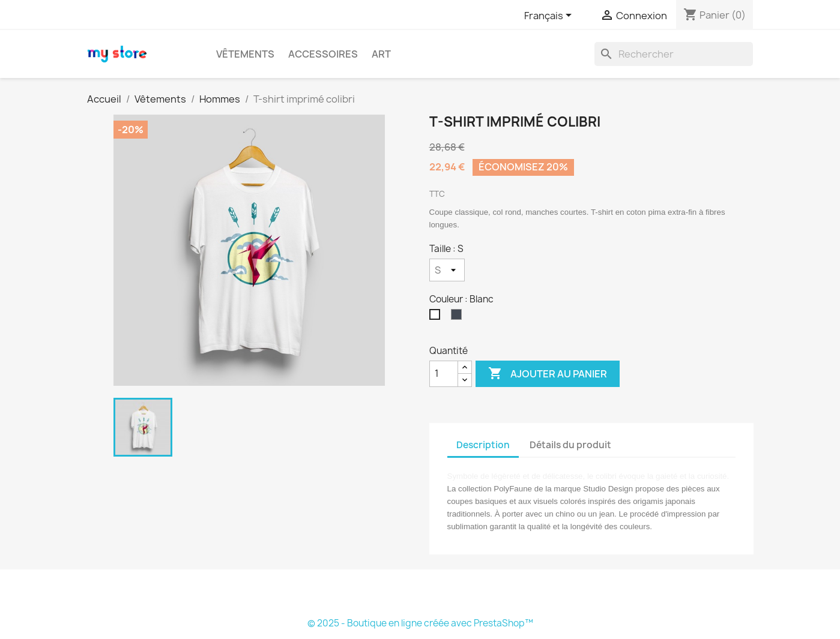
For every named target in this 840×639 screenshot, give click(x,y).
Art (381, 54)
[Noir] (459, 317)
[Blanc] (437, 317)
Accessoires (323, 54)
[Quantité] (444, 374)
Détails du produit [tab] (570, 445)
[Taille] (447, 270)
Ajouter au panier (548, 374)
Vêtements (245, 54)
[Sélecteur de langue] (550, 16)
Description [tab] (483, 445)
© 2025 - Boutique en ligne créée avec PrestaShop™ (420, 623)
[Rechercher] (674, 54)
